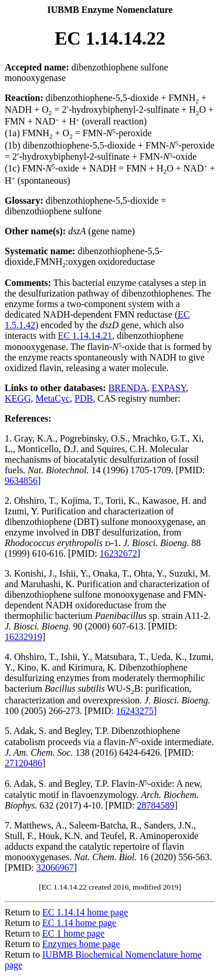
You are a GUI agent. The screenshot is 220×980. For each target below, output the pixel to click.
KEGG (18, 398)
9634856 (21, 481)
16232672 (119, 553)
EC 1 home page (73, 933)
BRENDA (128, 388)
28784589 (155, 805)
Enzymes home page (81, 944)
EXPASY (169, 388)
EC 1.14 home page (79, 923)
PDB (84, 398)
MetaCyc (53, 398)
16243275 (135, 711)
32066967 (55, 868)
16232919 (23, 637)
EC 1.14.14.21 (85, 336)
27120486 (23, 763)
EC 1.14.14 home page (85, 912)
